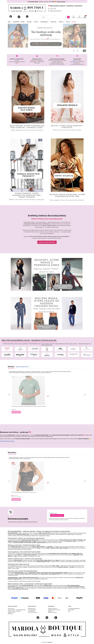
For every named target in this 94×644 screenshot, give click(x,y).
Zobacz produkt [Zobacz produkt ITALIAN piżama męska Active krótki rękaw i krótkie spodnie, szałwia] (16, 412)
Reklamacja (10, 614)
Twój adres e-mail (53, 513)
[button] (68, 17)
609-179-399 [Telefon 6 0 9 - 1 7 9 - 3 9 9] (53, 9)
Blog (69, 611)
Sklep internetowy (47, 642)
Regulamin (50, 611)
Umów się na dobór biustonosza (47, 242)
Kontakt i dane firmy (52, 612)
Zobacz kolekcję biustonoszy (7, 441)
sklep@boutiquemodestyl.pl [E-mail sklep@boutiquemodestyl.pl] (56, 11)
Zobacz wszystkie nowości (23, 367)
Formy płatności (31, 611)
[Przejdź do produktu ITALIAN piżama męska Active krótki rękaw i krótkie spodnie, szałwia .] (29, 390)
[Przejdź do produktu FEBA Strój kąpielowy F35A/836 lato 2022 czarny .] (28, 476)
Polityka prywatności (52, 608)
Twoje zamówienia (32, 610)
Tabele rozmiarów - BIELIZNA (14, 611)
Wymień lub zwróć (74, 62)
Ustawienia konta (32, 608)
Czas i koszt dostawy (33, 612)
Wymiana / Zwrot (11, 612)
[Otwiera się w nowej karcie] (11, 16)
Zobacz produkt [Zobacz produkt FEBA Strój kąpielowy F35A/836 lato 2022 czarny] (16, 499)
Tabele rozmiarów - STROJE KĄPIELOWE (17, 610)
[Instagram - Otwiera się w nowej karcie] (19, 17)
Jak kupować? (11, 608)
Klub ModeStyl (71, 610)
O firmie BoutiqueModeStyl (74, 608)
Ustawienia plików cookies (54, 610)
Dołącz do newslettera (57, 515)
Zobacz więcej (61, 2)
